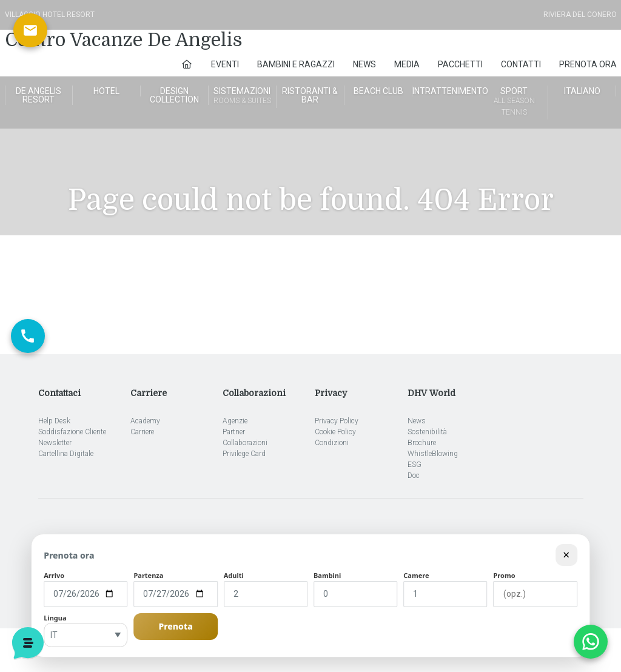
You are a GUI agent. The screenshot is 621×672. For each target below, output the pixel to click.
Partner (234, 432)
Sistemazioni (242, 96)
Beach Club (378, 91)
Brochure (422, 443)
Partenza (148, 575)
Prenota (175, 626)
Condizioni (332, 443)
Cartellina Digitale (66, 454)
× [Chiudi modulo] (566, 555)
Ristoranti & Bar (310, 95)
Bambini (327, 575)
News (364, 64)
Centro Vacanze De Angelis (124, 40)
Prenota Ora (588, 64)
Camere (416, 575)
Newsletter (55, 443)
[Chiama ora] (28, 336)
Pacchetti (460, 64)
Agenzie (235, 421)
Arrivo (54, 575)
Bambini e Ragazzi (296, 64)
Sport (514, 102)
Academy (145, 421)
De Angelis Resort (39, 95)
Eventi (225, 64)
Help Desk (54, 421)
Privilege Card (244, 454)
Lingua (55, 618)
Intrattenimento (446, 91)
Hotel (106, 91)
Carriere (142, 432)
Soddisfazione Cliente (72, 432)
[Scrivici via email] (30, 30)
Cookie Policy (335, 432)
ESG (415, 465)
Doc (414, 475)
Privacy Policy (337, 421)
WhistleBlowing (433, 454)
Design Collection (174, 95)
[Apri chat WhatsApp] (591, 642)
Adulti (234, 575)
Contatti (521, 64)
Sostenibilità (427, 432)
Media (407, 64)
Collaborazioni (245, 443)
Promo (505, 575)
